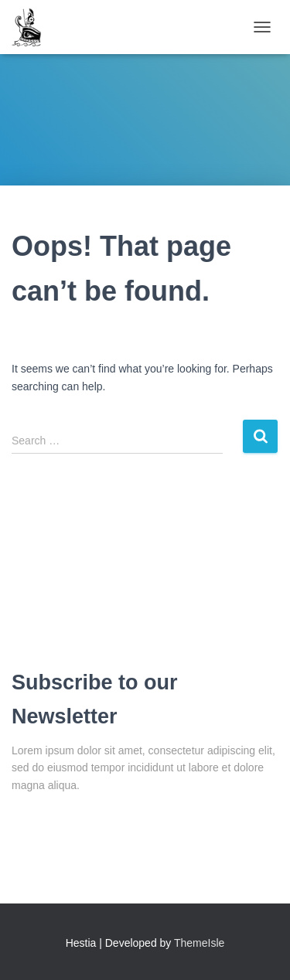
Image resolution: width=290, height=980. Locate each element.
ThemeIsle (199, 943)
